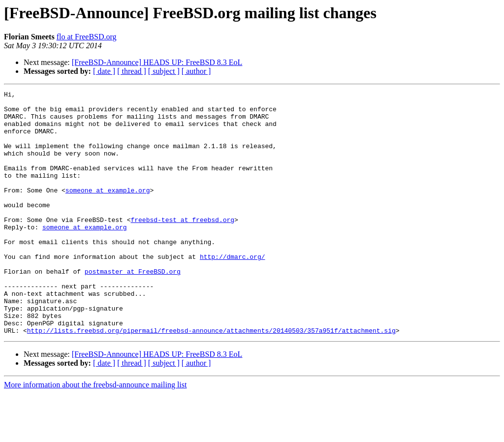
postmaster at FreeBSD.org (133, 308)
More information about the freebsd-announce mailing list (95, 433)
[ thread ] (132, 71)
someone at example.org (108, 211)
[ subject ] (164, 71)
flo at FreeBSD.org (87, 37)
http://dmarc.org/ (233, 290)
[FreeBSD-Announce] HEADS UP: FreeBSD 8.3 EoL (157, 62)
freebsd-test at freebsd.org (182, 246)
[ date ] (104, 71)
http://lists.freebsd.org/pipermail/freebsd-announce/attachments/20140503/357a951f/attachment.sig (211, 379)
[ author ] (196, 71)
